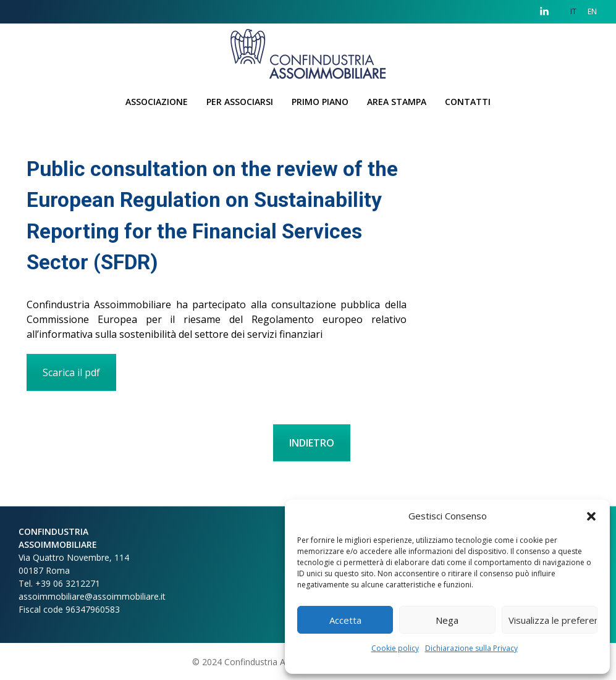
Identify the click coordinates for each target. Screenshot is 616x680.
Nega (447, 620)
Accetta (345, 620)
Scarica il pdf (71, 372)
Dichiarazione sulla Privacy (471, 648)
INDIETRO (312, 443)
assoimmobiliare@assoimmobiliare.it (92, 596)
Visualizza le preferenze (553, 620)
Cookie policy (395, 648)
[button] (591, 516)
